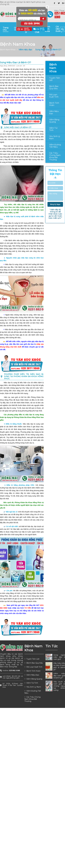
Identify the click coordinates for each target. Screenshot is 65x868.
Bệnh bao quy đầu (54, 87)
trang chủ (6, 29)
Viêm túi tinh (53, 129)
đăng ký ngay (55, 204)
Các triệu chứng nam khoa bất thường (55, 156)
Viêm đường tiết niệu (55, 146)
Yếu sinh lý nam (55, 137)
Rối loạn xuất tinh (54, 96)
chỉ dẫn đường (59, 29)
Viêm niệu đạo (54, 112)
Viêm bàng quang (54, 121)
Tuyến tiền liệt (55, 79)
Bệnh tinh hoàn (54, 104)
